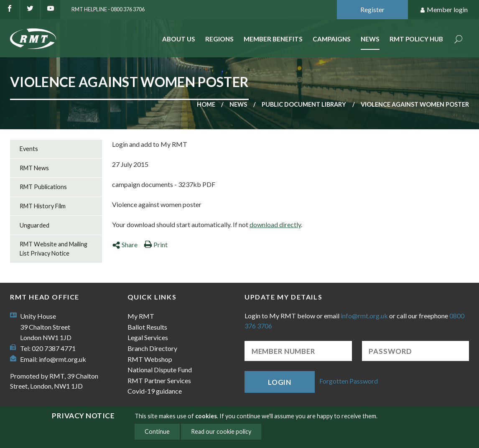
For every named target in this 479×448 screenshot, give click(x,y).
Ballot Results (147, 327)
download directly (275, 224)
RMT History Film (43, 206)
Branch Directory (152, 348)
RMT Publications (43, 187)
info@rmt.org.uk (62, 359)
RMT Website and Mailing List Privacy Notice (54, 249)
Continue (157, 431)
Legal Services (148, 337)
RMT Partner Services (159, 380)
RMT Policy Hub (416, 39)
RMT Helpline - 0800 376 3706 (108, 9)
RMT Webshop (150, 359)
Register (372, 9)
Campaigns (332, 39)
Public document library (304, 104)
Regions (219, 39)
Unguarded (34, 225)
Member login (444, 10)
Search (459, 40)
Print (156, 244)
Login (280, 382)
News (370, 39)
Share (125, 244)
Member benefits (273, 39)
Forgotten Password (349, 381)
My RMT (141, 316)
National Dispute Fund (160, 370)
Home (206, 104)
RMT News (34, 168)
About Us (179, 39)
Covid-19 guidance (155, 391)
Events (29, 149)
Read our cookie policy (221, 431)
